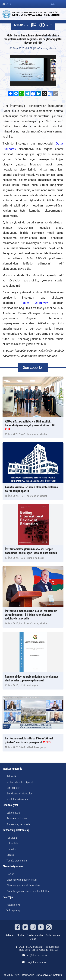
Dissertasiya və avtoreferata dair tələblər (28, 891)
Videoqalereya (14, 910)
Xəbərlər (10, 935)
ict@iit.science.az (37, 955)
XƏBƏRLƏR (21, 25)
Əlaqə (33, 939)
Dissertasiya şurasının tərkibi (22, 880)
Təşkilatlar (12, 838)
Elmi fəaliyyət (10, 805)
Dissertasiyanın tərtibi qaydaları (23, 885)
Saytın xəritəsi (53, 935)
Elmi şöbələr (13, 788)
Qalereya (8, 897)
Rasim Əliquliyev (34, 303)
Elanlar (10, 874)
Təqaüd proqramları (17, 861)
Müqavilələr (13, 843)
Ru (10, 4)
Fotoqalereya (13, 905)
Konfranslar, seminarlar (19, 824)
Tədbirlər (11, 849)
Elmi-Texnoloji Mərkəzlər (19, 793)
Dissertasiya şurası (13, 866)
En (7, 4)
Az (4, 4)
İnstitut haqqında (12, 769)
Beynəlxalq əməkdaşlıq (16, 830)
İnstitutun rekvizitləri (17, 799)
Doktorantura (13, 813)
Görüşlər (11, 855)
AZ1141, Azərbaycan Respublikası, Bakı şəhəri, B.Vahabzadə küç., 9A (39, 948)
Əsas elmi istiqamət (17, 818)
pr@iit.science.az (37, 962)
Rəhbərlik (11, 776)
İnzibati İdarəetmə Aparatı (20, 782)
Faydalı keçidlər (35, 935)
